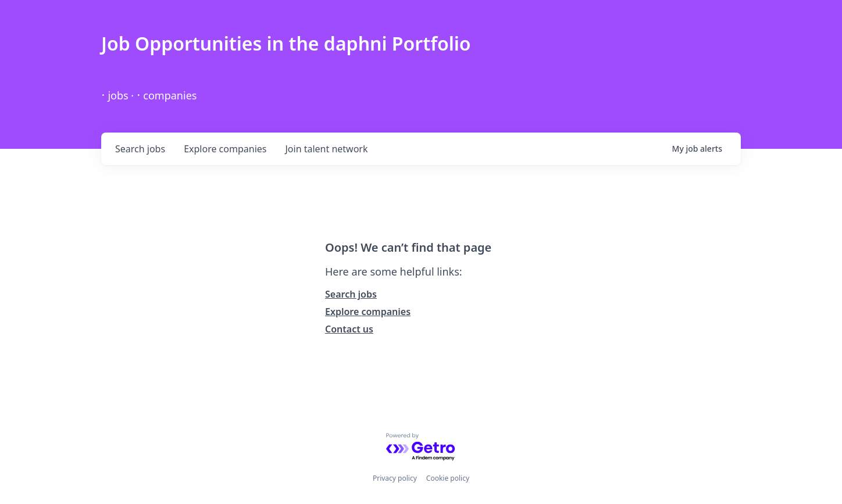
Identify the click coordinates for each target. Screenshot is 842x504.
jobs (140, 149)
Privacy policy (395, 478)
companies (225, 149)
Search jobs (351, 294)
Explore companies (368, 312)
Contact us (349, 329)
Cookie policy (448, 478)
